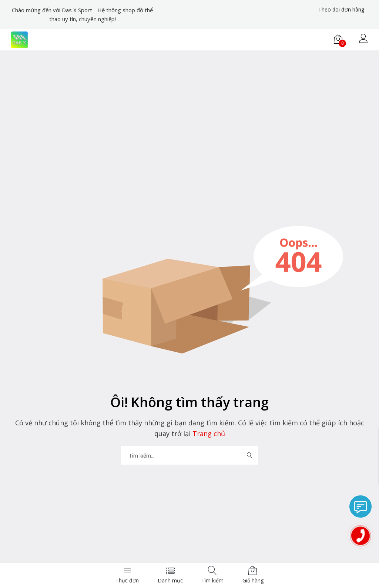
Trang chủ (208, 433)
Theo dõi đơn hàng (341, 9)
